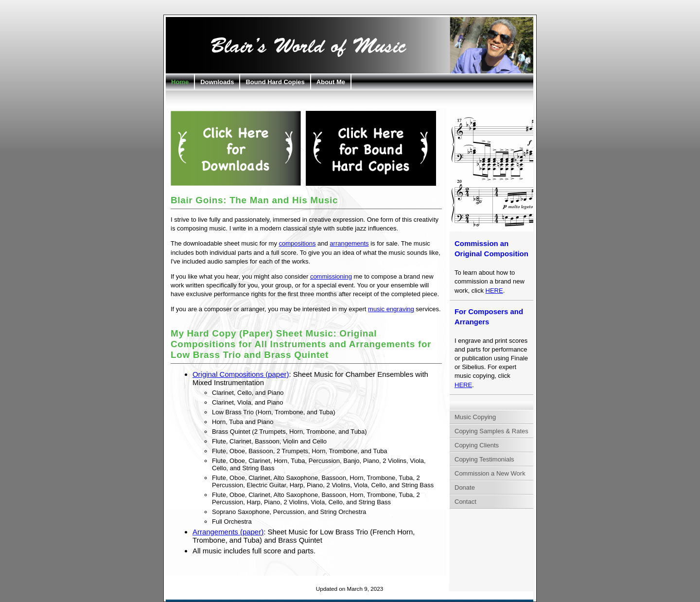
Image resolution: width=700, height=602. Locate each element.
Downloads (217, 82)
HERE (494, 291)
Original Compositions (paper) (241, 374)
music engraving (391, 309)
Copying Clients (477, 445)
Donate (465, 487)
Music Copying (475, 417)
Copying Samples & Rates (491, 431)
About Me (331, 82)
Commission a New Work (490, 473)
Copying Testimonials (484, 459)
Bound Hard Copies (275, 82)
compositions (297, 243)
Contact (465, 502)
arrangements (349, 243)
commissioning (331, 276)
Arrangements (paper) (228, 532)
